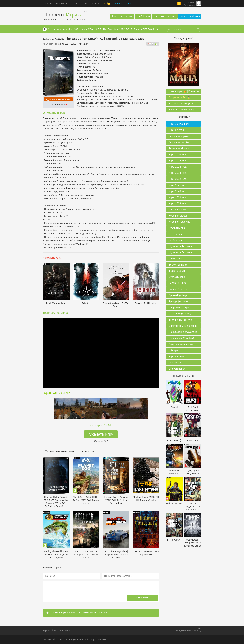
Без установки (177, 369)
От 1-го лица (176, 234)
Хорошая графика (179, 222)
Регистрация (189, 5)
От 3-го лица (176, 240)
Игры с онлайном (179, 124)
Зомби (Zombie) (178, 265)
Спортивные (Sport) (180, 308)
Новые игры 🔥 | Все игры (184, 91)
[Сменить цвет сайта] (179, 4)
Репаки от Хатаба (179, 142)
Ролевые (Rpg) (177, 283)
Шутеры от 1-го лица (181, 246)
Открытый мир (177, 228)
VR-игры (174, 350)
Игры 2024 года (77, 29)
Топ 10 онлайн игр (122, 16)
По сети (95, 3)
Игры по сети (176, 130)
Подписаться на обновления (58, 99)
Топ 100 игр (143, 16)
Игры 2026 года (178, 155)
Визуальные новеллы (181, 344)
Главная (47, 3)
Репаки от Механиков (181, 148)
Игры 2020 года (178, 191)
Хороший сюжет (178, 216)
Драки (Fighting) (178, 295)
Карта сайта (49, 630)
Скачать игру (101, 434)
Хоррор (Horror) (178, 289)
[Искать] (198, 29)
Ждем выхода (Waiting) (182, 110)
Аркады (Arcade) (178, 301)
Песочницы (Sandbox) (181, 338)
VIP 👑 (106, 3)
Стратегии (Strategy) (180, 314)
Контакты (65, 630)
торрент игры (58, 29)
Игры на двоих (177, 356)
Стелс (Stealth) (177, 277)
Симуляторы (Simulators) (183, 326)
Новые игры (62, 3)
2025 (84, 3)
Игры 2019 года (178, 197)
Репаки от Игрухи (190, 16)
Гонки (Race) (176, 259)
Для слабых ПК (177, 210)
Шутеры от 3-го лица (181, 252)
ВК (130, 3)
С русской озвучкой (165, 16)
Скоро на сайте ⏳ (179, 97)
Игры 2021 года (178, 185)
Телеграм (119, 3)
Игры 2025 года (178, 161)
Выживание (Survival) (181, 320)
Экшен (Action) (177, 271)
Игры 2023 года (178, 173)
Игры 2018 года (178, 203)
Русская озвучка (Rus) (181, 104)
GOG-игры (175, 363)
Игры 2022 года (178, 179)
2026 (75, 3)
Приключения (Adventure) (183, 332)
